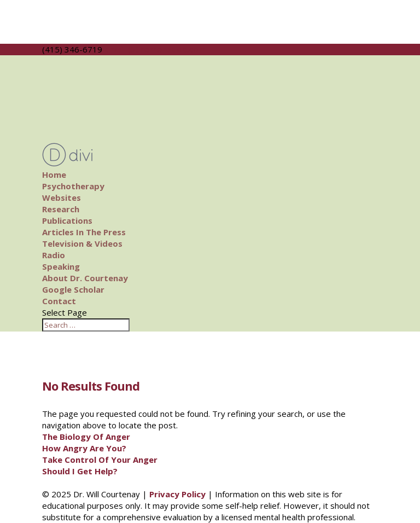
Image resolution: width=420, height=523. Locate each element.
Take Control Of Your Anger (100, 460)
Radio (54, 255)
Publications (67, 220)
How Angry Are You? (84, 448)
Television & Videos (82, 243)
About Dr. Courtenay (85, 278)
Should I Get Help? (80, 471)
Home (54, 175)
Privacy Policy (177, 494)
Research (61, 209)
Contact (59, 301)
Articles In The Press (84, 232)
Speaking (61, 266)
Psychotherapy (73, 186)
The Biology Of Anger (86, 437)
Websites (62, 197)
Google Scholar (73, 289)
